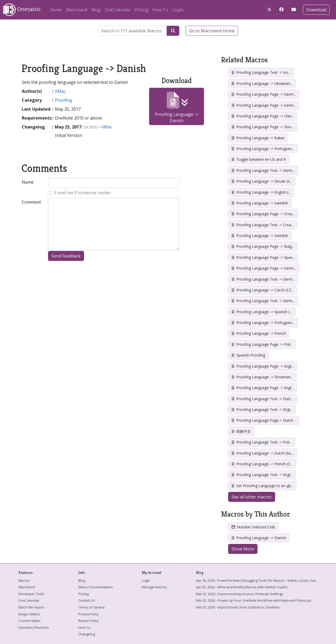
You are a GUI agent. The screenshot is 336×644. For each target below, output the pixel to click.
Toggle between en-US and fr (259, 159)
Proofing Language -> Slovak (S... (262, 181)
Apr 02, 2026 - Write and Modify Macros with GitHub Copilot (242, 587)
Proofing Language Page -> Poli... (262, 344)
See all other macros (252, 497)
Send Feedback (66, 256)
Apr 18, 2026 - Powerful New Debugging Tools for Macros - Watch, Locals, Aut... (257, 580)
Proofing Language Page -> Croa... (263, 214)
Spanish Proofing (248, 355)
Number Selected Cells (253, 527)
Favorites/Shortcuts (34, 627)
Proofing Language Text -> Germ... (263, 170)
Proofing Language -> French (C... (262, 464)
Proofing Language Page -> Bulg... (263, 246)
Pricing (141, 10)
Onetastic (22, 10)
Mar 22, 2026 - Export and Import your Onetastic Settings (240, 594)
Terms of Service (91, 607)
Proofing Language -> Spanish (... (262, 312)
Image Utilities (29, 614)
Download (316, 10)
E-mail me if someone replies (82, 193)
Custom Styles (30, 621)
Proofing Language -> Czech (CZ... (263, 290)
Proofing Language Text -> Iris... (261, 72)
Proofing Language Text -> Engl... (262, 409)
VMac (60, 91)
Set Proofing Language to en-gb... (262, 486)
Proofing (64, 100)
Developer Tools (31, 594)
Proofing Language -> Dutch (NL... (263, 453)
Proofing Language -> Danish (177, 108)
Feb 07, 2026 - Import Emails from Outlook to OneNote (238, 607)
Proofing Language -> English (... (261, 192)
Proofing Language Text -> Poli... (262, 442)
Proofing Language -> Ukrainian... (262, 83)
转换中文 (241, 431)
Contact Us (87, 600)
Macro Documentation (96, 587)
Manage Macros (154, 587)
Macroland (77, 10)
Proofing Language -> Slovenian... (262, 377)
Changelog (87, 634)
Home (56, 10)
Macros (24, 580)
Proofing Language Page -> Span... (263, 257)
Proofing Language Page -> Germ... (264, 94)
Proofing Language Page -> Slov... (262, 127)
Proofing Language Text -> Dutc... (262, 399)
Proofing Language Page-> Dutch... (264, 420)
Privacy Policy (88, 614)
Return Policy (88, 621)
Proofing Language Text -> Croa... (262, 225)
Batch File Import (31, 607)
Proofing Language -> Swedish (260, 203)
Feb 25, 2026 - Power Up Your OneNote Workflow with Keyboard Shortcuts (254, 600)
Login (178, 10)
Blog (96, 10)
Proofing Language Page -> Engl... (262, 366)
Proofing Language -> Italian (258, 138)
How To (160, 10)
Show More (243, 549)
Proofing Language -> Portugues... (263, 149)
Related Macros (244, 60)
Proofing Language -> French (259, 333)
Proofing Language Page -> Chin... (263, 116)
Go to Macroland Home (212, 31)
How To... (85, 627)
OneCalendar (118, 10)
